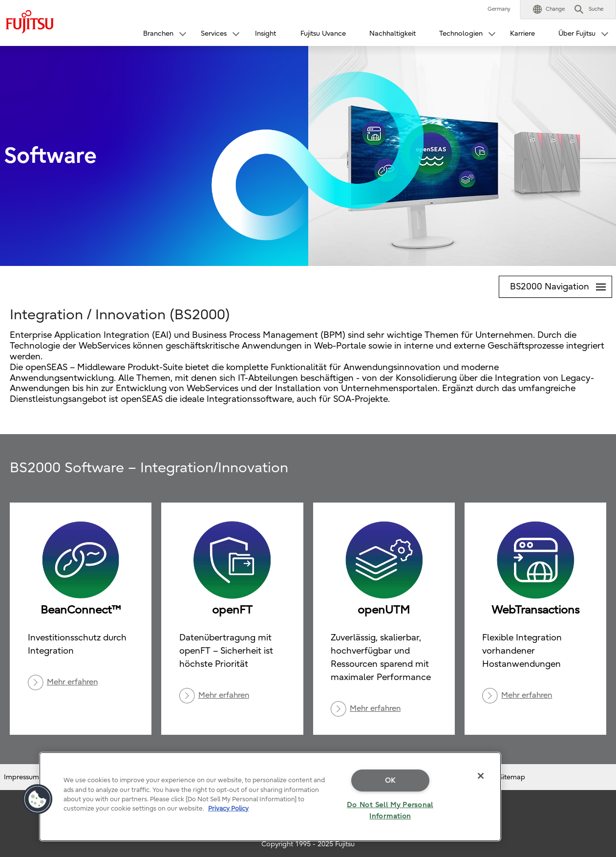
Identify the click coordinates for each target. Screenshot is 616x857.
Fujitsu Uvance (323, 33)
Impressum (21, 777)
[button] (549, 9)
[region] (270, 797)
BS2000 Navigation (561, 284)
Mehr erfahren (72, 682)
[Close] (481, 776)
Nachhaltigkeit (393, 33)
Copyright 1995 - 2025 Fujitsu (308, 844)
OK (390, 780)
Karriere (522, 33)
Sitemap (512, 777)
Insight (266, 33)
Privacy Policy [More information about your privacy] (228, 808)
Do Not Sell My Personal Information (390, 811)
